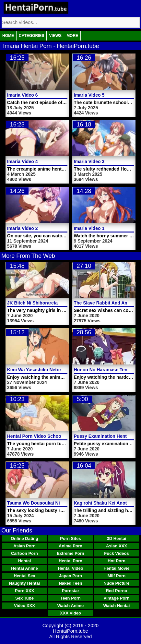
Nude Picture (116, 583)
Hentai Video (70, 568)
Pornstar (70, 591)
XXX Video (70, 613)
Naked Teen (70, 583)
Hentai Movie (116, 568)
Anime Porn (70, 546)
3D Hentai (117, 538)
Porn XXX (24, 591)
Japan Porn (70, 576)
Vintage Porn (117, 598)
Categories (31, 36)
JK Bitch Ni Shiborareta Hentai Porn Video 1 (54, 303)
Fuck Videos (116, 553)
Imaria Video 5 (89, 95)
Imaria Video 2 (23, 228)
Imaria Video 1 (89, 228)
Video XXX (24, 606)
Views (55, 36)
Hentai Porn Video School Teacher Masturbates (58, 436)
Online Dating (24, 538)
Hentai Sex (24, 576)
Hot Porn (117, 561)
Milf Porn (117, 576)
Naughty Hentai (24, 583)
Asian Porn (24, 546)
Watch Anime (70, 606)
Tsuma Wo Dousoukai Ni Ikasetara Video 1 (53, 503)
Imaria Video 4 (23, 161)
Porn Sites (70, 538)
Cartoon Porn (24, 553)
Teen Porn (70, 598)
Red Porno (117, 591)
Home (8, 36)
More (72, 36)
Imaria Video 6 (23, 95)
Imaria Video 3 (89, 161)
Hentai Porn (70, 561)
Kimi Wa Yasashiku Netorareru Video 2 (49, 370)
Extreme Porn (70, 553)
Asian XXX (117, 546)
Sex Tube (24, 598)
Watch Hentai (117, 606)
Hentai (25, 561)
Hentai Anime (24, 568)
